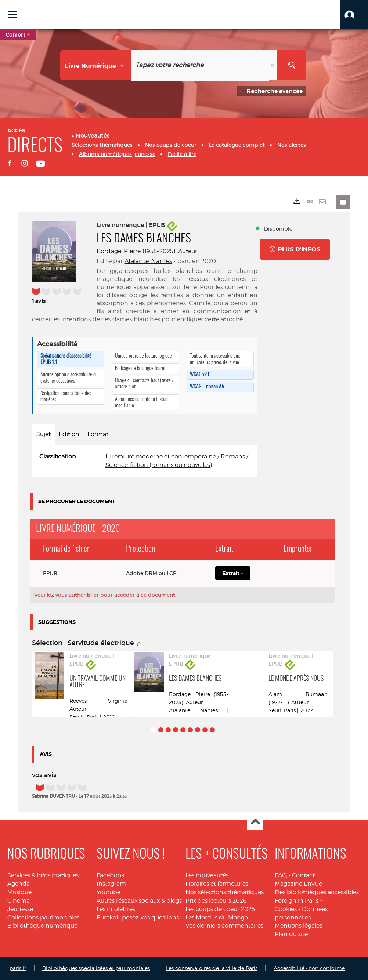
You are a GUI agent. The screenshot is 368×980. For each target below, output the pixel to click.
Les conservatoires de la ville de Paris (212, 968)
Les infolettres (116, 909)
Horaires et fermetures (217, 884)
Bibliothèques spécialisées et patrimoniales (96, 968)
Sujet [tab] (44, 434)
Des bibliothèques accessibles (317, 892)
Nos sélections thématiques (225, 892)
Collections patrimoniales (43, 917)
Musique (19, 892)
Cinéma (19, 901)
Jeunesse (20, 909)
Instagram (111, 884)
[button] (354, 15)
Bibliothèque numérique (42, 926)
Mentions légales (298, 926)
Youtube (109, 892)
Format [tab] (98, 434)
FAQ (281, 875)
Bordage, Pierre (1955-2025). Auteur (147, 251)
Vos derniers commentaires (224, 926)
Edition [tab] (69, 434)
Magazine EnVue (298, 884)
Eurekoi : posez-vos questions (138, 917)
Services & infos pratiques (43, 875)
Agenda (19, 884)
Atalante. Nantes (148, 261)
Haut (255, 822)
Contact (303, 875)
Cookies (286, 909)
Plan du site (291, 934)
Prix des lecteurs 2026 (216, 901)
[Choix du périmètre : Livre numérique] (96, 65)
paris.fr (18, 968)
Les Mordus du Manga (217, 917)
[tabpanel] (145, 461)
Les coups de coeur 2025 (220, 909)
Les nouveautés (207, 875)
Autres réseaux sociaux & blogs (139, 901)
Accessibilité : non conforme (309, 968)
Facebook (111, 875)
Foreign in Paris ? (299, 901)
